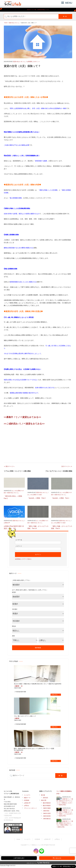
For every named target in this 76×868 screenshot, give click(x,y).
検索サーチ (27, 799)
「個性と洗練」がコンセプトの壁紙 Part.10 (38, 527)
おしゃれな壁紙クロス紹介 (35, 495)
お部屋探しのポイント (33, 62)
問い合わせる (57, 858)
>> (40, 417)
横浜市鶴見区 (47, 804)
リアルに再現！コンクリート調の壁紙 (17, 471)
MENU (69, 3)
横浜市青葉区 (47, 807)
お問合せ (27, 807)
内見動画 (27, 802)
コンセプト (27, 796)
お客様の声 (7, 523)
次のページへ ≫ (67, 466)
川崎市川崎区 (47, 809)
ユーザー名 (19, 540)
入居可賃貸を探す (19, 858)
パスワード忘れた (26, 559)
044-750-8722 (44, 863)
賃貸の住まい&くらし (19, 62)
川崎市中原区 (47, 815)
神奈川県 (44, 802)
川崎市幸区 (46, 812)
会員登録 (18, 559)
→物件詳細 (56, 695)
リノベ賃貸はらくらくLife (36, 846)
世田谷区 (45, 799)
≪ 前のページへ (9, 466)
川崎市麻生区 (47, 820)
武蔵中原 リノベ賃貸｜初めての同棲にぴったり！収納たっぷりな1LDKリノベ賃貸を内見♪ (65, 814)
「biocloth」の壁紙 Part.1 (60, 498)
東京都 (43, 796)
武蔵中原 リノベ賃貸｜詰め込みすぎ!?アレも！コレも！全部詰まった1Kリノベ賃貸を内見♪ (65, 803)
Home (18, 841)
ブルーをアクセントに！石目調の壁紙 (59, 471)
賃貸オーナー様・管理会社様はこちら (38, 10)
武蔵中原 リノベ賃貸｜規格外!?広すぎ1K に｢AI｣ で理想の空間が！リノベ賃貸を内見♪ (65, 825)
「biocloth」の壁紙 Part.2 (36, 498)
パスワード (19, 546)
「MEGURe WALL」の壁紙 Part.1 (14, 497)
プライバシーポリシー (30, 809)
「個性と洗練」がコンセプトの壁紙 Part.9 (62, 527)
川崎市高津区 (47, 817)
